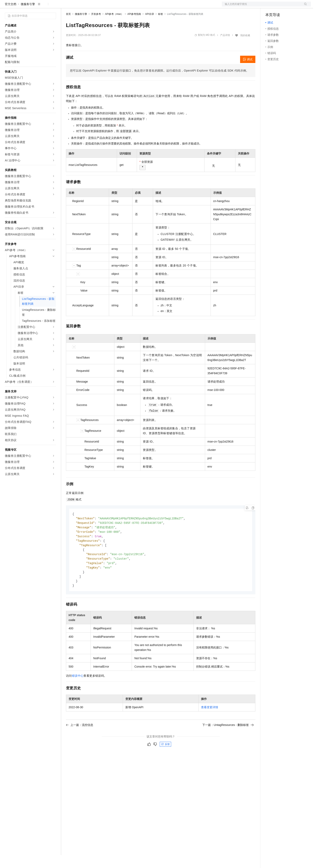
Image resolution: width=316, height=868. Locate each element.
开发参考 (96, 27)
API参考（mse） (114, 27)
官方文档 (11, 17)
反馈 (165, 761)
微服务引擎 (28, 17)
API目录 (149, 27)
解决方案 (66, 7)
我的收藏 (245, 48)
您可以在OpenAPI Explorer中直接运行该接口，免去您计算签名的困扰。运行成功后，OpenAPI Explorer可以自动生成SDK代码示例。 (160, 84)
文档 (261, 7)
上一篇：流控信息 (80, 741)
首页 (68, 27)
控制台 (280, 7)
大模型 (42, 7)
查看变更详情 (210, 724)
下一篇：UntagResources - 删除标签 (228, 741)
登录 (304, 7)
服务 (120, 7)
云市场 (99, 7)
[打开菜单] (7, 7)
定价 (88, 7)
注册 (289, 7)
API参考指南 (134, 27)
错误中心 (78, 692)
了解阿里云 (134, 7)
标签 (161, 27)
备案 (270, 7)
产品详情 (225, 48)
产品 (53, 7)
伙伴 (110, 7)
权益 (78, 7)
